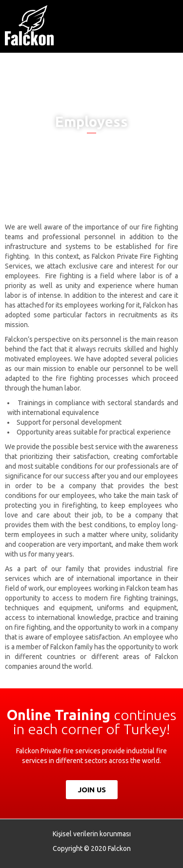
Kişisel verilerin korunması (92, 834)
